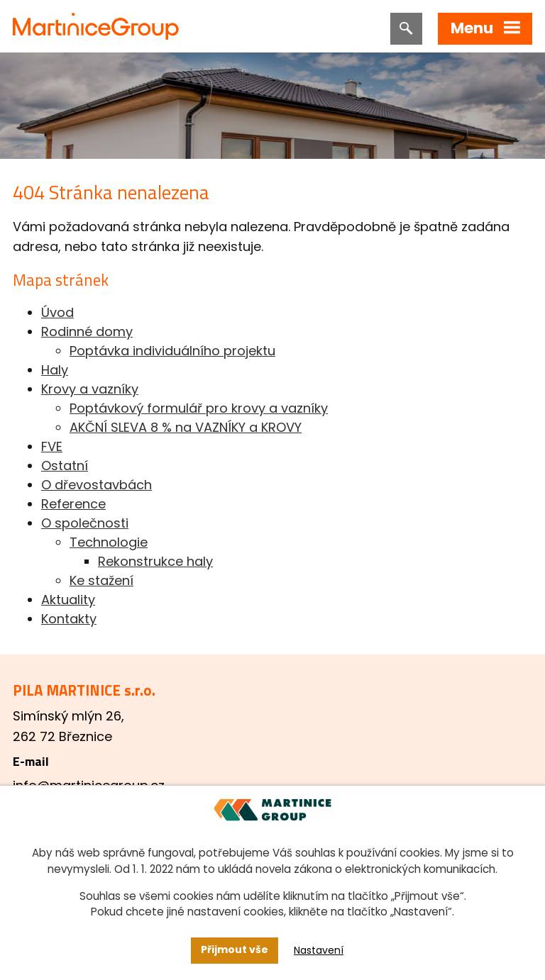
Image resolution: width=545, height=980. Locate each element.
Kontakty (69, 619)
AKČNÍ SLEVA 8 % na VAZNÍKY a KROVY (186, 427)
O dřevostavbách (97, 485)
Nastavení (319, 950)
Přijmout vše (235, 950)
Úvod (57, 312)
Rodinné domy (87, 332)
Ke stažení (101, 580)
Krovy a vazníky (90, 389)
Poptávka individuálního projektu (172, 351)
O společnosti (85, 523)
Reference (73, 504)
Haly (55, 370)
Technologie (109, 542)
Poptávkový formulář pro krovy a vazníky (199, 408)
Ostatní (65, 466)
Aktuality (68, 600)
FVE (52, 446)
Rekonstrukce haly (155, 561)
